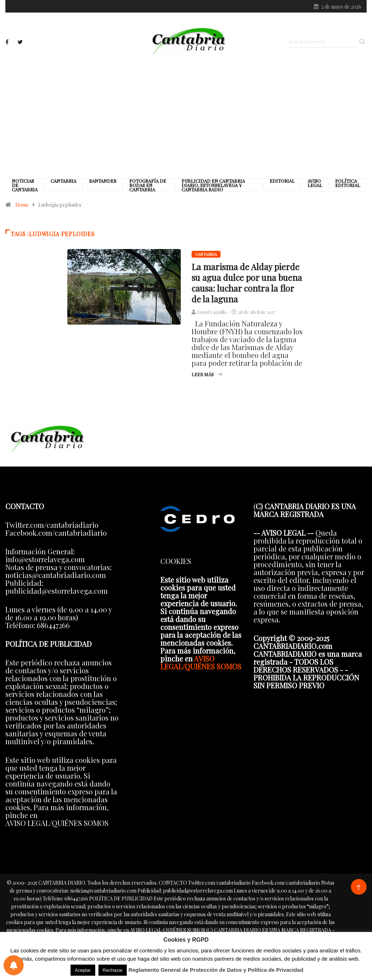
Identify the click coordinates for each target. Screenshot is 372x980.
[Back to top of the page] (359, 889)
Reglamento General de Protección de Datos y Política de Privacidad (216, 970)
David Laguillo (212, 313)
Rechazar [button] (113, 970)
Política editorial (348, 185)
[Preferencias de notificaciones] (14, 965)
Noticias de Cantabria (25, 187)
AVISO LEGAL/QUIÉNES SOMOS (201, 663)
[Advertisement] (186, 117)
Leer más (207, 376)
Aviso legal (315, 185)
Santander (103, 182)
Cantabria (63, 182)
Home (22, 206)
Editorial (282, 182)
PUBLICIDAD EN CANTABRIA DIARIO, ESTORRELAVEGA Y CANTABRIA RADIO (213, 187)
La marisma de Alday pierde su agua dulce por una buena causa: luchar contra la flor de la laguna (247, 284)
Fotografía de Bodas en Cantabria (148, 187)
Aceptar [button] (83, 970)
